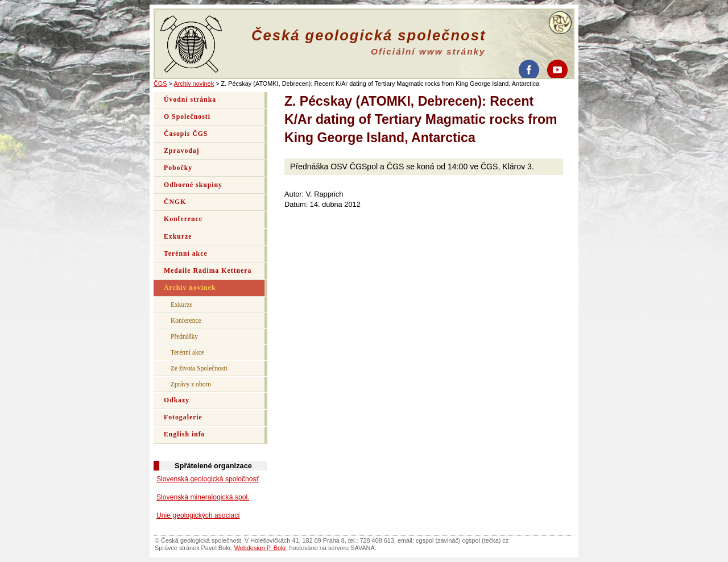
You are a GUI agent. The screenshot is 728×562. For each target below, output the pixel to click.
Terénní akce (186, 254)
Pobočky (178, 168)
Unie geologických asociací (198, 515)
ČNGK (175, 202)
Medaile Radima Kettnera (208, 271)
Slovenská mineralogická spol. (203, 497)
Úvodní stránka (190, 100)
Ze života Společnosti (199, 368)
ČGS (160, 84)
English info (185, 434)
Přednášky (184, 336)
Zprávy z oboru (191, 384)
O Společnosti (187, 117)
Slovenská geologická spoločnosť (208, 479)
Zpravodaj (182, 151)
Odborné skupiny (193, 185)
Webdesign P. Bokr (260, 548)
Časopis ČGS (186, 134)
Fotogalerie (183, 417)
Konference (183, 219)
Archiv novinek (194, 84)
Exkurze (178, 237)
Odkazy (177, 400)
